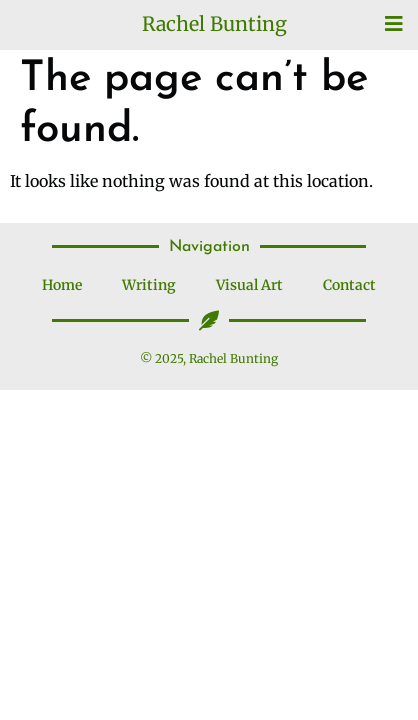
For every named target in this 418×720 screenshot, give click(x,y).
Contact (349, 285)
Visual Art (249, 285)
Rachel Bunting (214, 24)
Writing (149, 285)
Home (62, 285)
